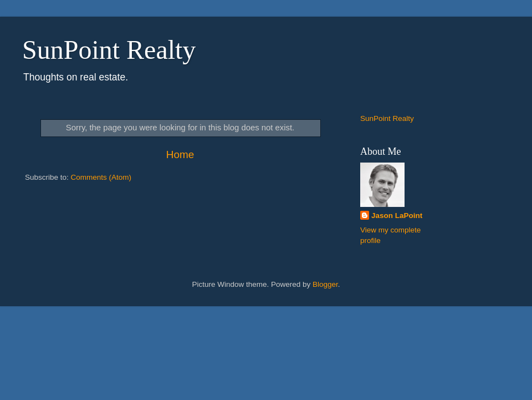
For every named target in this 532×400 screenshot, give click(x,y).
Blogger (325, 284)
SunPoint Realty (109, 50)
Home (180, 155)
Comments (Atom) (101, 177)
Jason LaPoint (397, 216)
